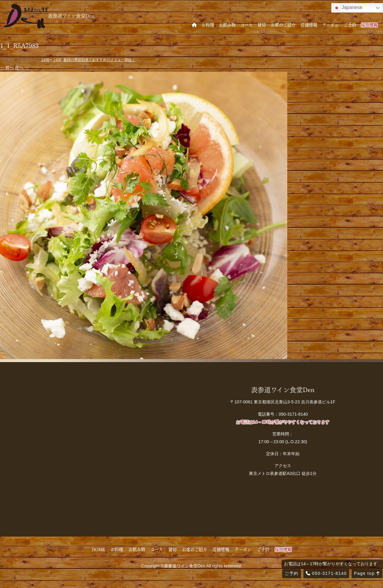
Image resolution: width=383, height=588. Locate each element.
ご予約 (350, 25)
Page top (367, 573)
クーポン (330, 25)
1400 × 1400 (51, 60)
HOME (98, 549)
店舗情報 (309, 25)
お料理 (208, 25)
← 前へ (7, 68)
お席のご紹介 (283, 25)
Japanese (348, 8)
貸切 (262, 25)
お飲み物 (227, 25)
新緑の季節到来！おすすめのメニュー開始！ (99, 60)
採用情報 (369, 25)
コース (246, 25)
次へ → (22, 68)
